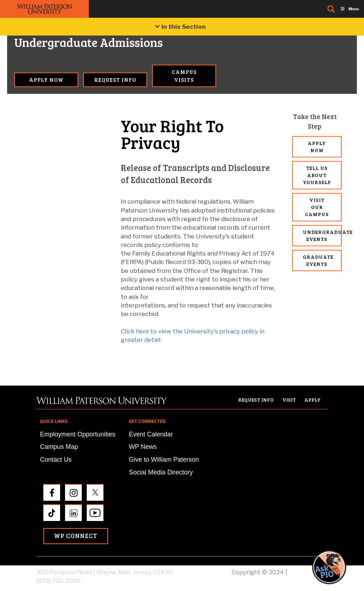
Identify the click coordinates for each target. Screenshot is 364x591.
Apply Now (46, 80)
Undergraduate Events (322, 235)
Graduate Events (318, 260)
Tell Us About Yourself (317, 175)
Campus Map (59, 447)
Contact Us (56, 460)
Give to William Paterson (164, 460)
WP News (143, 447)
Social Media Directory (161, 472)
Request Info (115, 80)
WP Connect (76, 536)
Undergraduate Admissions (46, 42)
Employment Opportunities (77, 434)
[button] (336, 567)
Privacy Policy (308, 572)
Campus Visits (184, 76)
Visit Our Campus (317, 207)
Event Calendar (151, 434)
